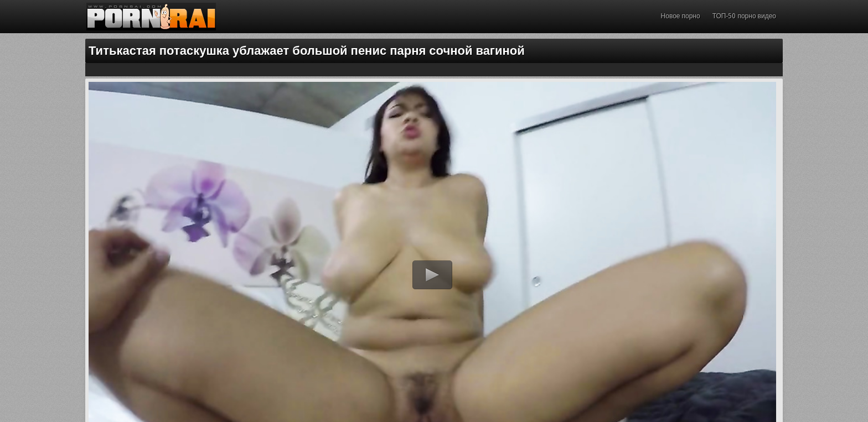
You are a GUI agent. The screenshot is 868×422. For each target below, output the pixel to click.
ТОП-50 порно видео (744, 16)
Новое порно (681, 16)
